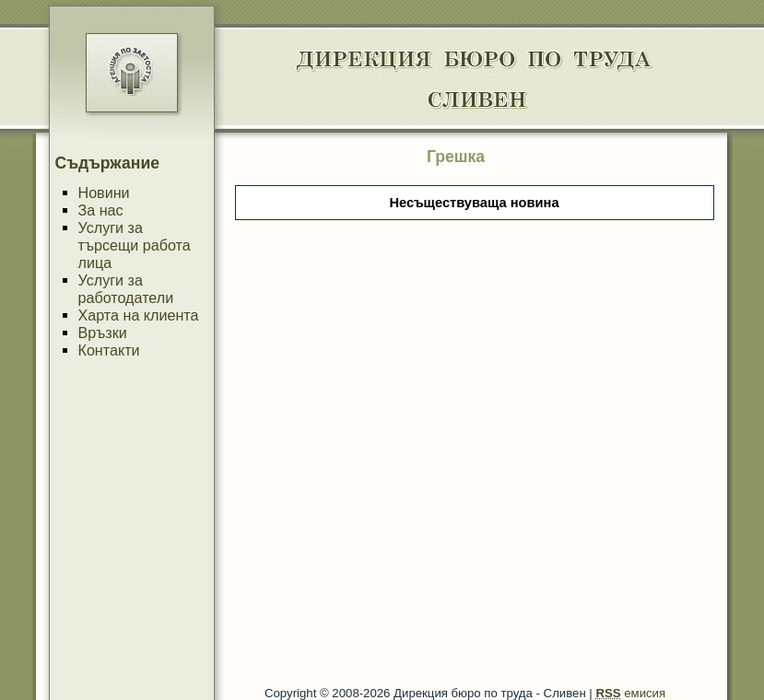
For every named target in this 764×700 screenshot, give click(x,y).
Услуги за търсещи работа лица (135, 245)
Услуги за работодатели (126, 289)
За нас (101, 210)
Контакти (109, 350)
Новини (104, 192)
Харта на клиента (139, 315)
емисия (630, 693)
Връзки (103, 332)
